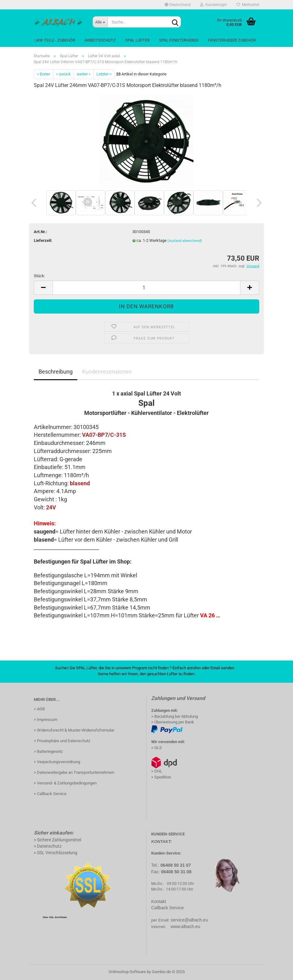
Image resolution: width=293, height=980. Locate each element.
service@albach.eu (189, 920)
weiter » (84, 74)
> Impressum (46, 720)
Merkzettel (248, 5)
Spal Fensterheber (179, 40)
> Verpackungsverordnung (57, 762)
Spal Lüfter (137, 40)
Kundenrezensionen (107, 372)
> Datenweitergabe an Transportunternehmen (74, 772)
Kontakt (159, 901)
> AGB (39, 709)
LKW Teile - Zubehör (55, 40)
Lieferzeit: (43, 240)
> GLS (157, 748)
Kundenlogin (213, 5)
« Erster (44, 74)
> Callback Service (50, 794)
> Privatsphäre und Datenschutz (62, 741)
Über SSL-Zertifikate (55, 917)
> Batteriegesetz (48, 751)
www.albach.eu (185, 926)
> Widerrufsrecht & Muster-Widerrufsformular (74, 730)
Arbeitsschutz (100, 40)
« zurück (63, 74)
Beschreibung (56, 372)
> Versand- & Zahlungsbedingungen (65, 783)
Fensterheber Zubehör (232, 40)
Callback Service (167, 908)
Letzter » (104, 74)
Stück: (39, 276)
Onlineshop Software (127, 972)
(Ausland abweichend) (185, 241)
